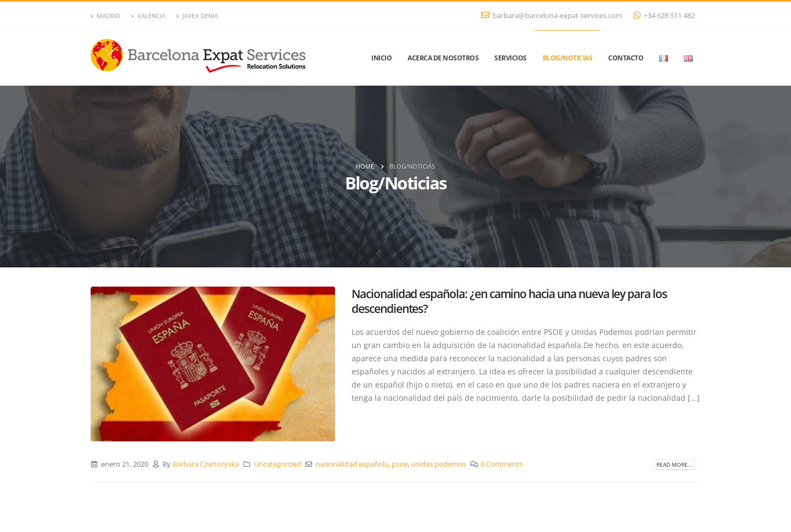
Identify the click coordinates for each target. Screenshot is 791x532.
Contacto (626, 58)
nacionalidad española (352, 464)
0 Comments (502, 464)
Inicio (381, 58)
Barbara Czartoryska (206, 464)
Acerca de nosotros (443, 58)
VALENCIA (148, 16)
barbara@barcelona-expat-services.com (552, 16)
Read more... (675, 464)
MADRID (105, 16)
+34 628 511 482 (664, 16)
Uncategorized (277, 464)
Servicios (511, 58)
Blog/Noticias (568, 58)
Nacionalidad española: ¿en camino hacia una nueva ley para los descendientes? (509, 301)
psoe (400, 464)
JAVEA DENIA (197, 16)
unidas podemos (438, 464)
